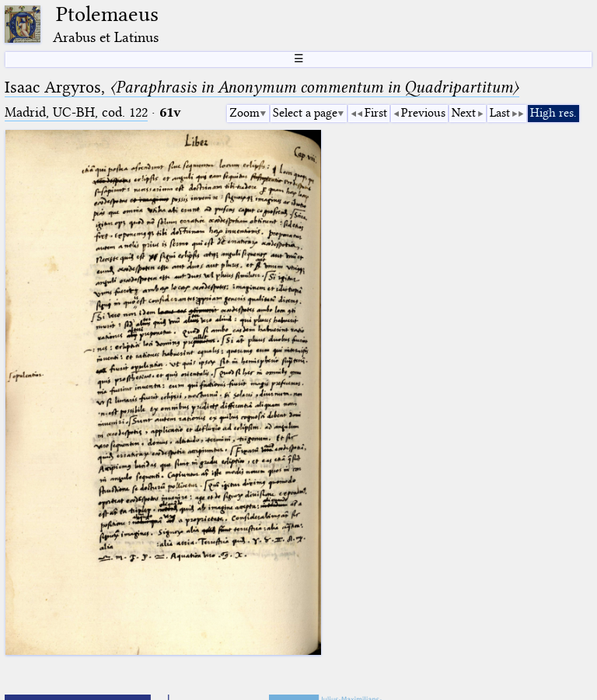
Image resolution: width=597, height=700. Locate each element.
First (376, 113)
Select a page (305, 113)
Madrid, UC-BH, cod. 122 (76, 112)
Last (500, 113)
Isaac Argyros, (262, 87)
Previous (423, 113)
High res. (553, 113)
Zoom (244, 113)
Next (464, 113)
